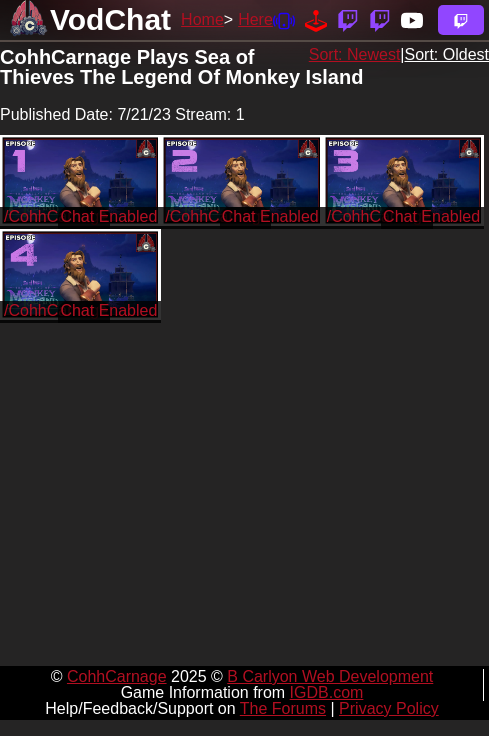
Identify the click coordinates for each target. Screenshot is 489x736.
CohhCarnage (117, 676)
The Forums (283, 708)
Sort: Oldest (447, 54)
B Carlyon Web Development (330, 676)
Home (202, 19)
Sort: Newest (355, 54)
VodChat (110, 19)
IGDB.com (327, 692)
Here (255, 19)
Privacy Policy (389, 708)
